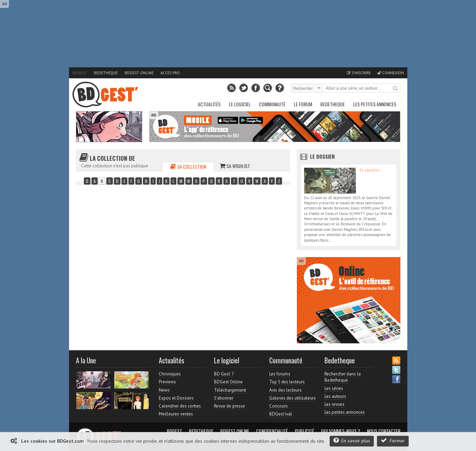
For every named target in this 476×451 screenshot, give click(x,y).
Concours (279, 406)
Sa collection (188, 166)
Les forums (280, 374)
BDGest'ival (281, 414)
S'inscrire (359, 73)
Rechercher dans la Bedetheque (343, 377)
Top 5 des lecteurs (287, 382)
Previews (167, 382)
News (164, 390)
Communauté (272, 104)
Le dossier (322, 156)
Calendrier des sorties (180, 406)
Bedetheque (106, 73)
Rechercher (396, 89)
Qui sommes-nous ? (341, 431)
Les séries (334, 388)
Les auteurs (335, 396)
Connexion (391, 73)
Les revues (334, 404)
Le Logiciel (240, 104)
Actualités (209, 104)
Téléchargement (230, 390)
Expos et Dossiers (176, 398)
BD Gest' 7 (224, 374)
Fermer (393, 440)
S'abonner (224, 398)
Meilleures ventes (176, 414)
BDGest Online (139, 73)
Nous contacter (384, 431)
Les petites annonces (375, 104)
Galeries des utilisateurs (293, 398)
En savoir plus (352, 440)
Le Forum (303, 104)
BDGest (80, 73)
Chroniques (170, 374)
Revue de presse (230, 406)
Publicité (304, 431)
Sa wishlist (235, 166)
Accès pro (170, 73)
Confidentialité (272, 431)
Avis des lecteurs (285, 390)
